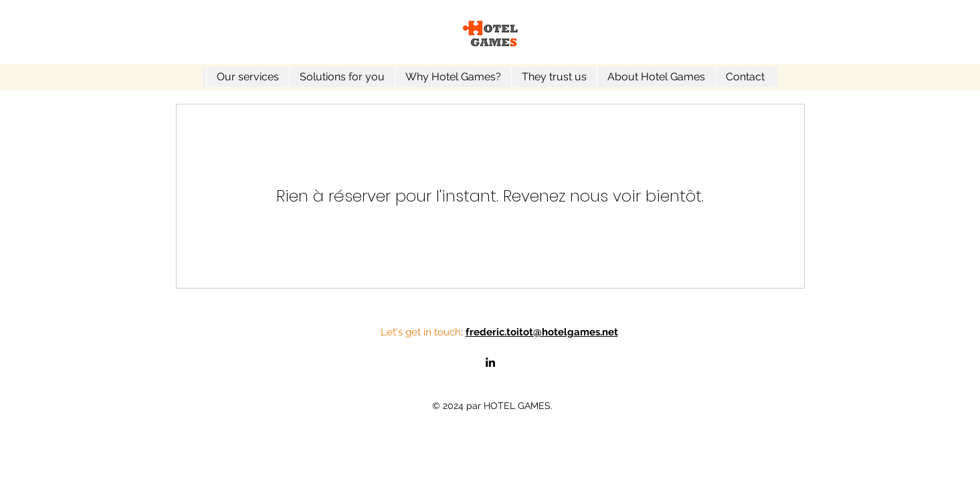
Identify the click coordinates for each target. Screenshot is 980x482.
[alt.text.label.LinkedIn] (490, 362)
